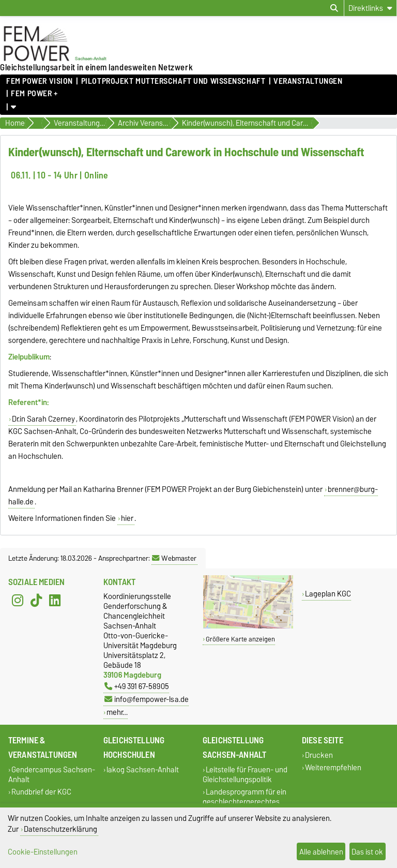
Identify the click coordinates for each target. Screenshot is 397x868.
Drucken (319, 755)
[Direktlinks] (370, 8)
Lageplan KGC (328, 594)
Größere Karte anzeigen (240, 639)
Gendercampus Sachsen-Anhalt (52, 775)
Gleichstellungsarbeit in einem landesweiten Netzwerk (96, 67)
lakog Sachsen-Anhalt (143, 770)
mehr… (117, 712)
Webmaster (174, 558)
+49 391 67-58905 (137, 686)
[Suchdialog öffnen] (334, 8)
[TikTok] (36, 601)
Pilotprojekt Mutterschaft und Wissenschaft (173, 81)
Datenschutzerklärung (60, 829)
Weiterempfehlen (333, 767)
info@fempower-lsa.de (147, 699)
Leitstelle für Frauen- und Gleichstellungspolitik (245, 775)
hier (127, 518)
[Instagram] (18, 601)
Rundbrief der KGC (41, 792)
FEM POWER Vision (40, 81)
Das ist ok (367, 852)
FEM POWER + (34, 94)
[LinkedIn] (55, 601)
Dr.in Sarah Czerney (43, 419)
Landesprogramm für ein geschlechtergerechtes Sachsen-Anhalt (245, 802)
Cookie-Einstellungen (43, 852)
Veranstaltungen (308, 81)
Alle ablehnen (321, 852)
